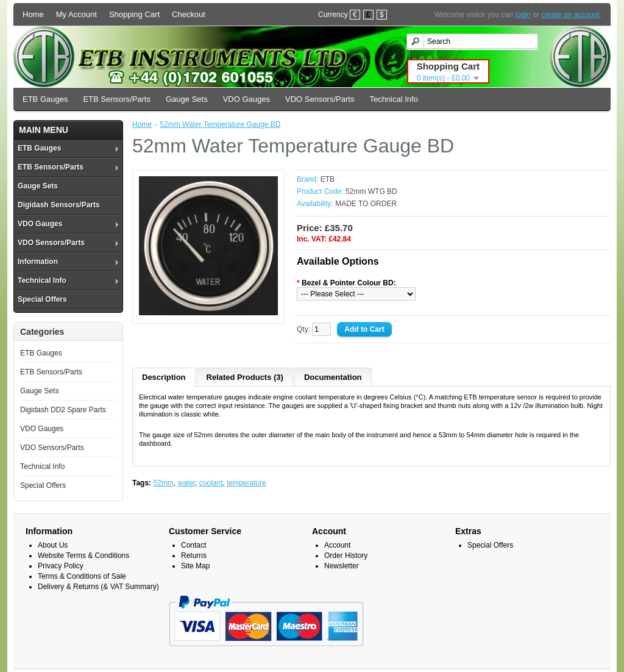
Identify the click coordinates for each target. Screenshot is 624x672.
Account (337, 545)
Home (33, 14)
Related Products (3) (245, 377)
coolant (211, 483)
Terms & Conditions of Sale (82, 576)
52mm (163, 483)
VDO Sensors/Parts (320, 99)
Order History (346, 556)
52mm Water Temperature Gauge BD (220, 124)
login (523, 15)
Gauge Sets (187, 99)
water (186, 483)
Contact (193, 545)
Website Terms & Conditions (83, 556)
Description (164, 377)
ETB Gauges (45, 99)
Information (38, 262)
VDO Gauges (246, 99)
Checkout (189, 14)
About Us (53, 545)
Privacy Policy (61, 566)
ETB (328, 179)
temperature (246, 483)
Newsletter (342, 566)
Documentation (333, 377)
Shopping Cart (134, 14)
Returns (194, 556)
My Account (76, 14)
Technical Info (394, 99)
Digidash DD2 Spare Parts (63, 410)
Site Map (195, 566)
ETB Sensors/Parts (117, 99)
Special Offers (42, 299)
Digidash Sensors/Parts (59, 205)
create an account (570, 15)
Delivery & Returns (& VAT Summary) (98, 587)
